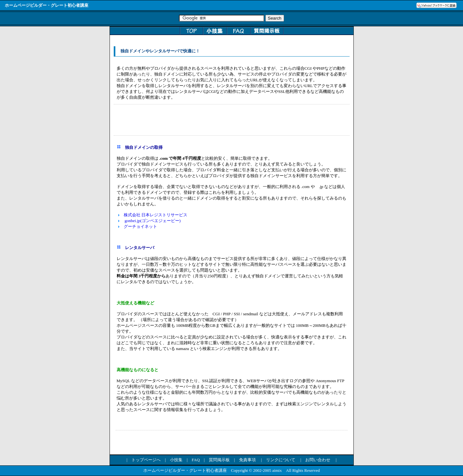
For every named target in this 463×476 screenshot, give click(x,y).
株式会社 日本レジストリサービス (156, 215)
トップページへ (146, 460)
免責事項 (247, 460)
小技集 (176, 460)
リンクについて (281, 460)
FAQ (196, 460)
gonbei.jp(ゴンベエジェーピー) (153, 221)
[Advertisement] (232, 120)
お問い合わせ (318, 460)
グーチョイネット (140, 226)
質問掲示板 (219, 460)
